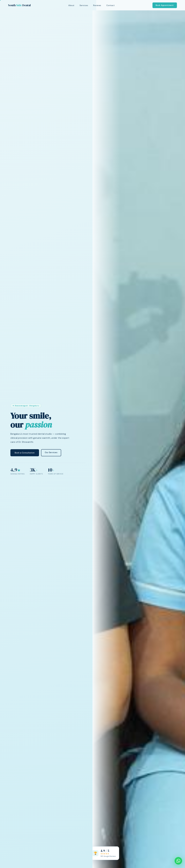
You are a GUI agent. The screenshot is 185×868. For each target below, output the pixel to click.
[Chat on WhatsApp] (178, 861)
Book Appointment (165, 5)
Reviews (97, 5)
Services (84, 5)
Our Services (51, 453)
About (71, 5)
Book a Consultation (25, 453)
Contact (111, 5)
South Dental (19, 5)
